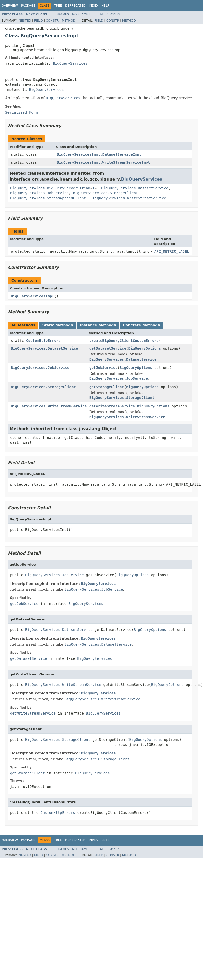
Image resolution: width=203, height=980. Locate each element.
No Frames (81, 14)
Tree (58, 6)
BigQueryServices (70, 63)
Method (69, 21)
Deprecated (75, 6)
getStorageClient (107, 387)
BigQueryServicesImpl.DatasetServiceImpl (99, 154)
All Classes (110, 14)
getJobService (103, 368)
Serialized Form (21, 112)
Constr (52, 21)
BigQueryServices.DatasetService (135, 188)
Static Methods (58, 325)
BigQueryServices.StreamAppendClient (48, 198)
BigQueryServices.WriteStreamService (128, 198)
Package (28, 6)
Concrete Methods (142, 325)
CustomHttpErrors (43, 341)
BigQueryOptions (145, 348)
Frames (63, 14)
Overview (10, 6)
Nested (25, 21)
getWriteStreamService (112, 406)
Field (38, 21)
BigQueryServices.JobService (39, 193)
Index (94, 6)
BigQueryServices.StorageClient (105, 193)
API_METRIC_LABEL (172, 251)
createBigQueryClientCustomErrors (124, 341)
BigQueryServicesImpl (33, 296)
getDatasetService (108, 348)
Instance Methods (98, 325)
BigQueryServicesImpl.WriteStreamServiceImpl (103, 162)
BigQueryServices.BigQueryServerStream (50, 188)
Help (105, 6)
